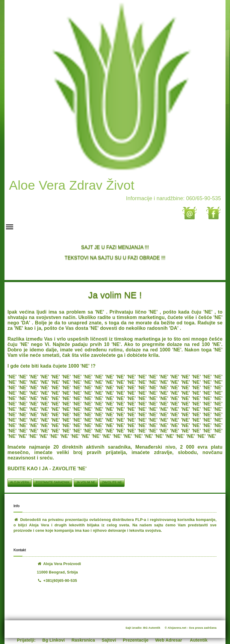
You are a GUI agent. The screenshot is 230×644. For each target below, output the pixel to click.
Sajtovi (109, 640)
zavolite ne (112, 482)
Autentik (199, 640)
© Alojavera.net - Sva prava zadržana (191, 628)
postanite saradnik (53, 482)
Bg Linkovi (53, 640)
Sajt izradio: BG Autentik (143, 628)
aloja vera (20, 482)
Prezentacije (136, 640)
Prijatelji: (27, 640)
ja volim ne (86, 482)
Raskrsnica (83, 640)
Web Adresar (169, 640)
